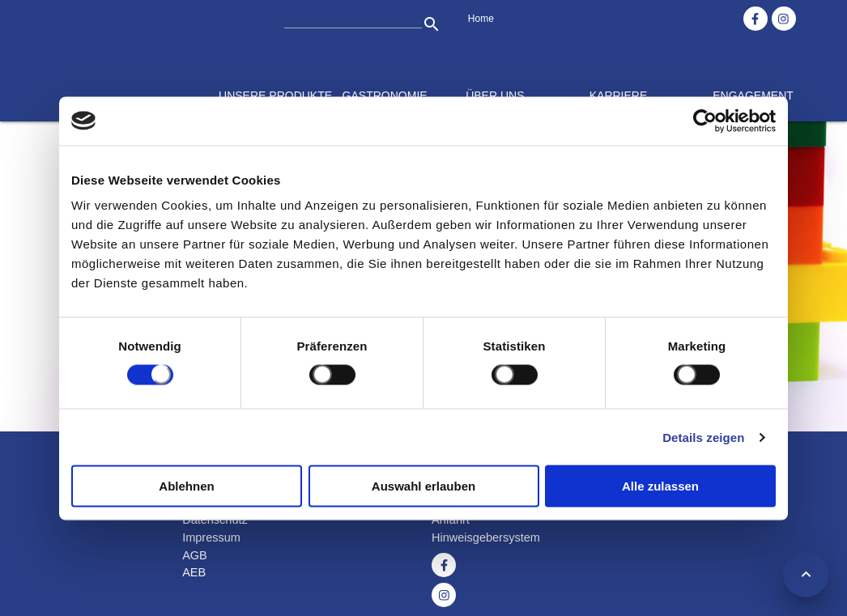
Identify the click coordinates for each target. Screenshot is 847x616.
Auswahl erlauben (423, 486)
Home (481, 19)
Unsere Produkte (275, 96)
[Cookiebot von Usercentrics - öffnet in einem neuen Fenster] (705, 121)
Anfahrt (451, 520)
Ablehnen (186, 486)
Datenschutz (215, 520)
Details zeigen (703, 437)
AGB (195, 555)
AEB (194, 572)
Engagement (753, 96)
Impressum (211, 537)
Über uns (495, 96)
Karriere (619, 96)
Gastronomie (385, 96)
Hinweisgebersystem (486, 537)
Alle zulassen (660, 486)
